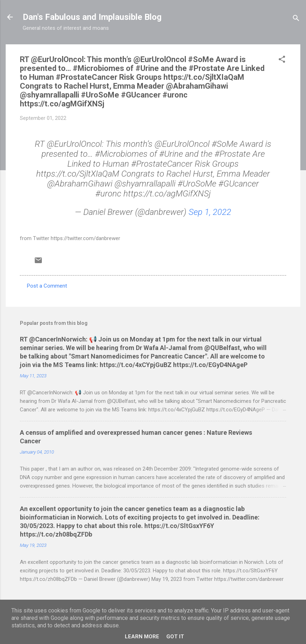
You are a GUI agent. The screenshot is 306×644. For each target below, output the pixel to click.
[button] (282, 60)
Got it (175, 637)
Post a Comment (47, 286)
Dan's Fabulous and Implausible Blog (92, 17)
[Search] (296, 19)
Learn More (142, 637)
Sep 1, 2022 (210, 212)
